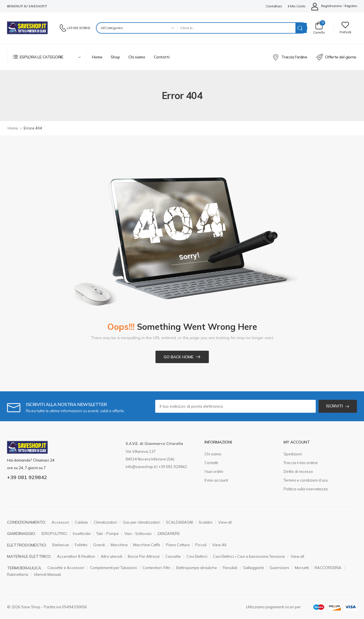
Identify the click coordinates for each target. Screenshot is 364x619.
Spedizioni (293, 454)
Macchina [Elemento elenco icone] (119, 545)
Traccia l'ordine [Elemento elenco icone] (290, 57)
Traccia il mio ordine (301, 463)
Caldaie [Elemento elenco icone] (81, 522)
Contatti (162, 57)
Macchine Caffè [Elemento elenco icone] (147, 545)
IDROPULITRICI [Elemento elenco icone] (54, 534)
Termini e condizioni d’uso (306, 480)
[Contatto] (63, 28)
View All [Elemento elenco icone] (219, 545)
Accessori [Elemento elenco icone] (60, 522)
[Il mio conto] (326, 6)
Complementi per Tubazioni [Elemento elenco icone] (113, 568)
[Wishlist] (345, 28)
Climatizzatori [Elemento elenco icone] (105, 522)
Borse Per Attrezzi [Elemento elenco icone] (144, 556)
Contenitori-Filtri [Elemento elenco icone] (156, 568)
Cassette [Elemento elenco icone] (173, 556)
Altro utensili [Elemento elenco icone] (111, 556)
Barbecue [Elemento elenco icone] (61, 545)
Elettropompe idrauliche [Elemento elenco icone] (197, 568)
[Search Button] (301, 28)
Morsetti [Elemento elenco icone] (302, 568)
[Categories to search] (137, 28)
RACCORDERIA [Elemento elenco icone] (328, 568)
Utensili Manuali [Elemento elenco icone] (47, 574)
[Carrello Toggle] (319, 28)
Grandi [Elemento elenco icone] (99, 545)
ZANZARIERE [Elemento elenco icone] (168, 534)
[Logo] (27, 28)
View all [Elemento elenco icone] (225, 522)
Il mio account (216, 480)
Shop (115, 57)
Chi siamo (137, 57)
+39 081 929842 (78, 28)
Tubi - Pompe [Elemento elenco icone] (108, 534)
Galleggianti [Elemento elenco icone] (253, 568)
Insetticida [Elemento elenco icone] (82, 534)
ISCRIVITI (335, 406)
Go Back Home (179, 357)
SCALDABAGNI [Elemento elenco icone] (179, 522)
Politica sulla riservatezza (306, 489)
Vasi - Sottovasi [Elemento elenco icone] (138, 534)
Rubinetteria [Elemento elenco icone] (18, 574)
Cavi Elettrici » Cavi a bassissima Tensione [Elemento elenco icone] (249, 556)
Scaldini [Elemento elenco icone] (206, 522)
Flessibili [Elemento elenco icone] (230, 568)
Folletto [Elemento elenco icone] (81, 545)
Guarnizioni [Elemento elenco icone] (279, 568)
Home (97, 57)
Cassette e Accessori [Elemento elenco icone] (66, 568)
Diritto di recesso (298, 471)
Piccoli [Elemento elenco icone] (201, 545)
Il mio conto (297, 6)
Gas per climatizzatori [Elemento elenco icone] (142, 522)
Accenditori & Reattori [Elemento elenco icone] (76, 556)
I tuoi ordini (214, 471)
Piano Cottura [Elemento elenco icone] (178, 545)
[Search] (236, 28)
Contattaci (274, 6)
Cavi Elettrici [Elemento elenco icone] (197, 556)
